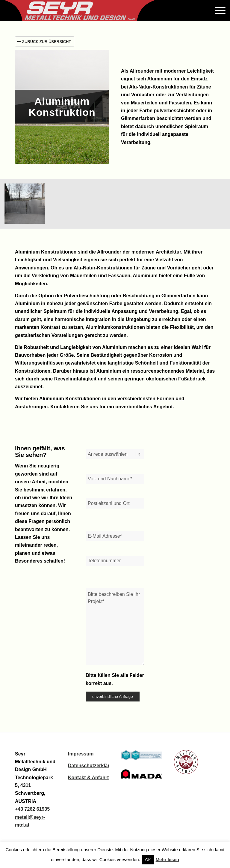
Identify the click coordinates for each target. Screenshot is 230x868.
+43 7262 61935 (32, 809)
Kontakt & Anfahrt (88, 778)
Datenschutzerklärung (93, 766)
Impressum (81, 754)
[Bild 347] (27, 206)
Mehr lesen (167, 859)
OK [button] (148, 860)
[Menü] (219, 11)
